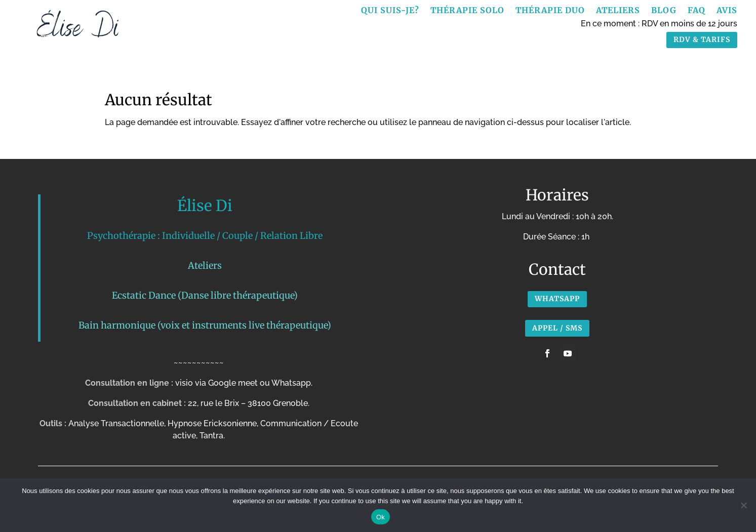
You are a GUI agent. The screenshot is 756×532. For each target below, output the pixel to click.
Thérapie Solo (467, 11)
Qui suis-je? (390, 11)
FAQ (697, 11)
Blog (664, 11)
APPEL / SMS (557, 328)
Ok (381, 517)
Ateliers (618, 11)
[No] (743, 505)
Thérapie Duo (550, 11)
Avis (727, 11)
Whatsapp (557, 299)
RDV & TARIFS (702, 39)
